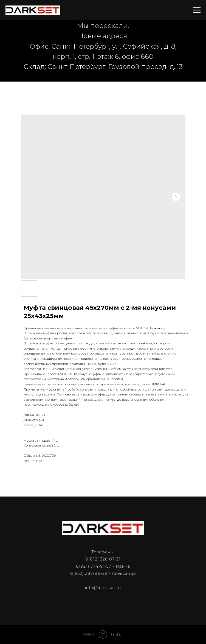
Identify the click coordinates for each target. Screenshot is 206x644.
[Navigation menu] (197, 10)
